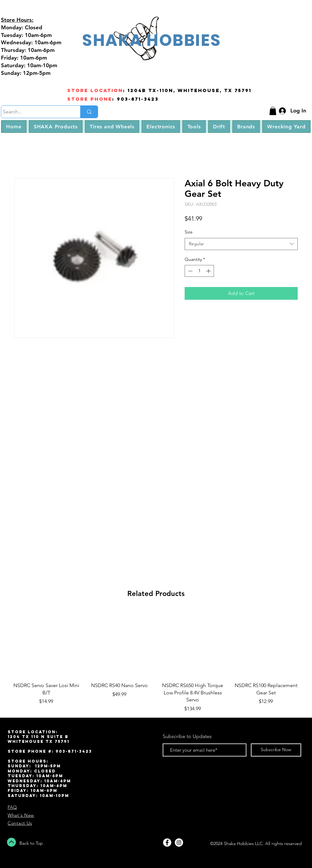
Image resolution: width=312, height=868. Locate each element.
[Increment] (209, 271)
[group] (156, 661)
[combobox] (241, 244)
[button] (273, 111)
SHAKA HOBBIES (152, 40)
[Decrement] (190, 271)
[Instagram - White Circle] (179, 843)
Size (189, 232)
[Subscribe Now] (276, 750)
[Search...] (35, 112)
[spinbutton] (199, 271)
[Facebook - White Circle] (167, 843)
